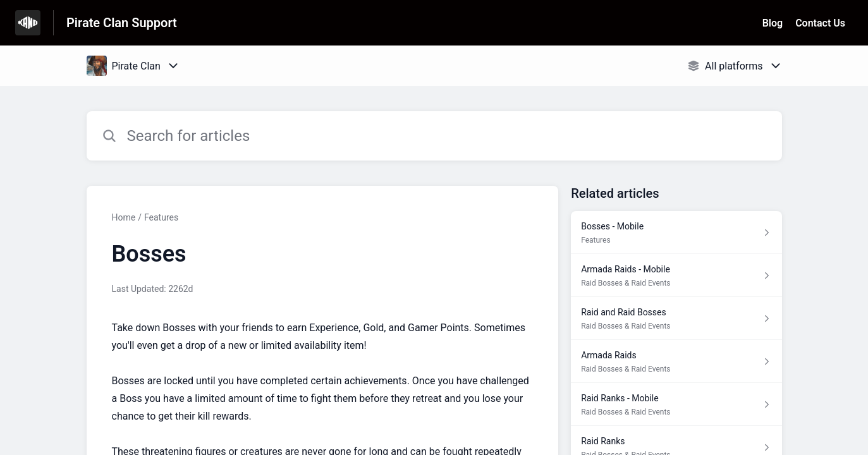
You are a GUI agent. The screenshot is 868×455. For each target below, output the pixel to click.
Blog (773, 23)
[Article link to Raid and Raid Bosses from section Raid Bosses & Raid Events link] (676, 318)
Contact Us (820, 23)
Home (124, 217)
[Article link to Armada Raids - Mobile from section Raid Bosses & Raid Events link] (676, 276)
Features (161, 217)
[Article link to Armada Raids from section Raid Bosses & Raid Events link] (676, 361)
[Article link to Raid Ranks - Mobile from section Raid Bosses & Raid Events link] (676, 404)
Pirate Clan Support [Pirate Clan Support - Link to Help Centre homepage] (122, 23)
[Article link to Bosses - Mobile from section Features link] (676, 233)
